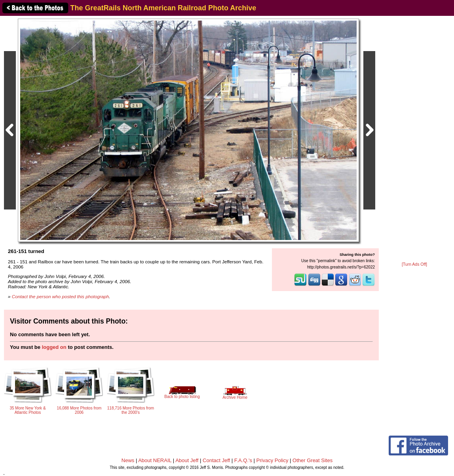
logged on (54, 347)
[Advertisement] (414, 139)
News (128, 460)
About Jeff (187, 460)
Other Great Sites (312, 460)
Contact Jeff (216, 460)
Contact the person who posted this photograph (61, 296)
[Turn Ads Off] (414, 264)
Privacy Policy (273, 460)
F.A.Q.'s (243, 460)
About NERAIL (155, 460)
